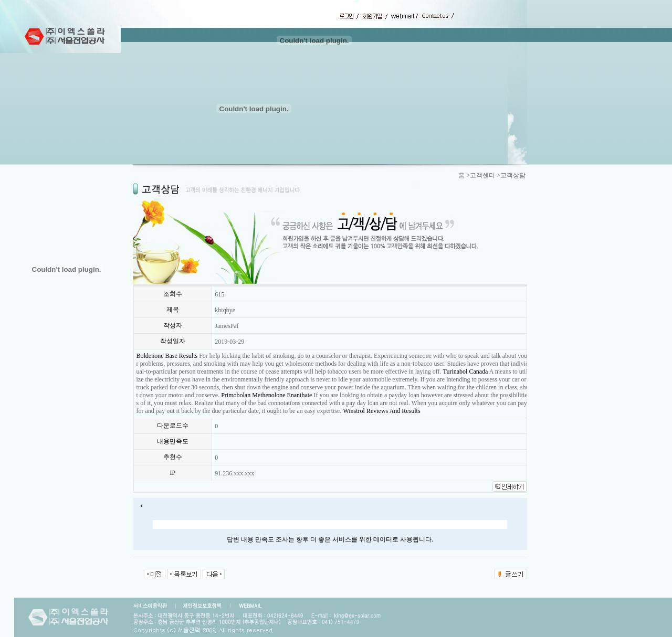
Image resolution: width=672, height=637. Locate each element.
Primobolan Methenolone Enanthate (266, 395)
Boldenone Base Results (167, 356)
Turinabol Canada (466, 371)
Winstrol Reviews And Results (381, 411)
